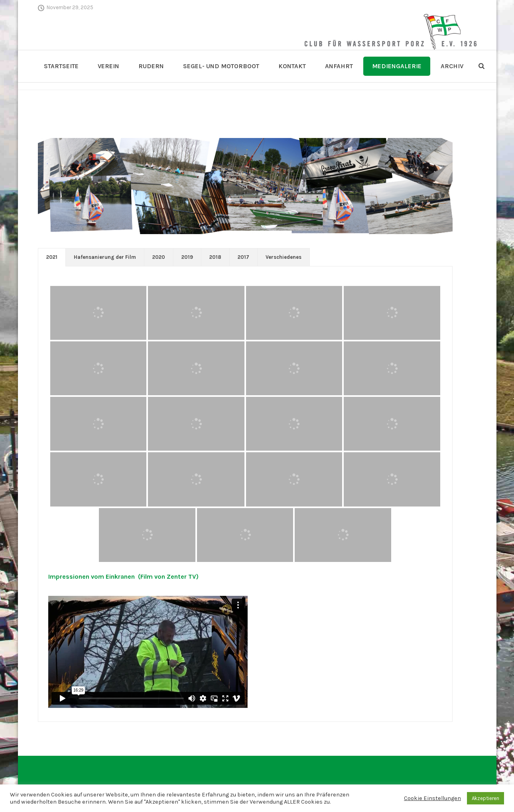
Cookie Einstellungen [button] (432, 798)
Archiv (452, 66)
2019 (187, 257)
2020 (159, 257)
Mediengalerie (397, 66)
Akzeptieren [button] (485, 798)
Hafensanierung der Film (105, 257)
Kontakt (292, 66)
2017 (243, 257)
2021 (52, 257)
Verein (108, 66)
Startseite (61, 66)
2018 (215, 257)
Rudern (151, 66)
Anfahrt (339, 66)
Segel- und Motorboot (221, 66)
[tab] (52, 257)
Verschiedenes (284, 257)
